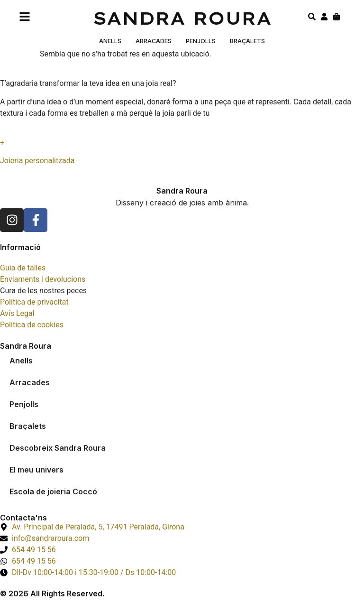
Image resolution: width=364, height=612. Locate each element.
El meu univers (36, 470)
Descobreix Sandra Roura (58, 448)
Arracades (154, 41)
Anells (110, 41)
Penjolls (201, 41)
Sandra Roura (182, 18)
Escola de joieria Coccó (53, 491)
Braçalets (247, 41)
